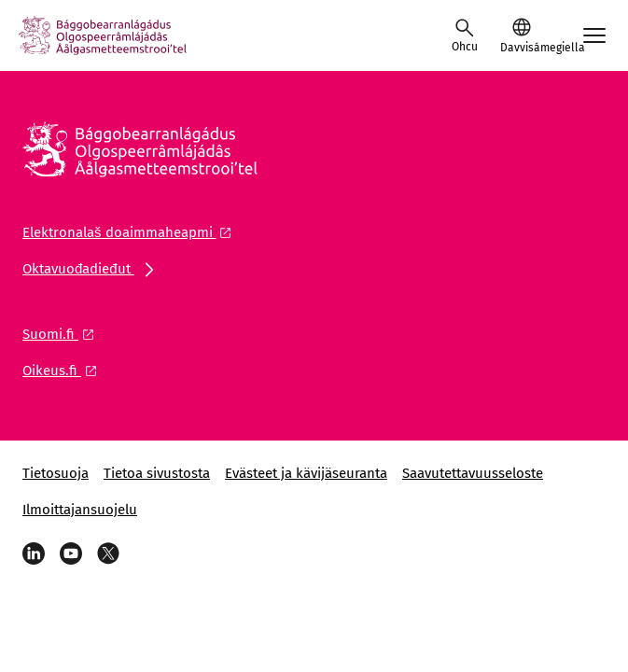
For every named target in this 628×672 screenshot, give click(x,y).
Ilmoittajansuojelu (80, 510)
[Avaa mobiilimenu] (594, 35)
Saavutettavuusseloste (473, 473)
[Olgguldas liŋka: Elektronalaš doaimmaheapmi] (132, 232)
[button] (521, 35)
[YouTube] (71, 553)
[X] (108, 553)
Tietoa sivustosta (157, 473)
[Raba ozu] (465, 35)
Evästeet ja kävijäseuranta (306, 473)
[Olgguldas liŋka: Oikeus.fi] (65, 371)
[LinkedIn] (34, 553)
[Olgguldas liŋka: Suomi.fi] (63, 334)
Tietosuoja (56, 473)
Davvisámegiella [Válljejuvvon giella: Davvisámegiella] (521, 48)
